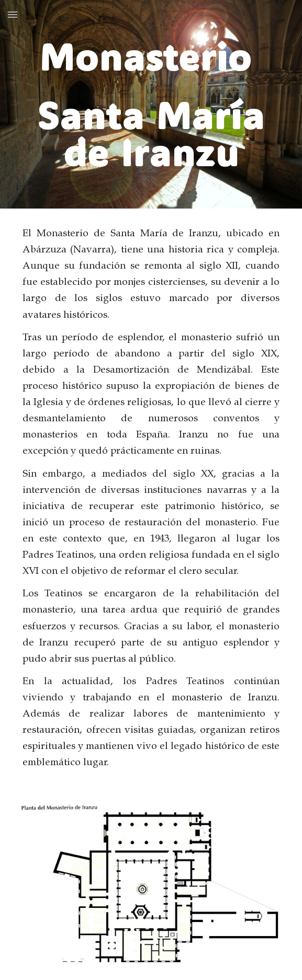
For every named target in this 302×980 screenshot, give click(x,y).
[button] (13, 14)
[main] (151, 104)
